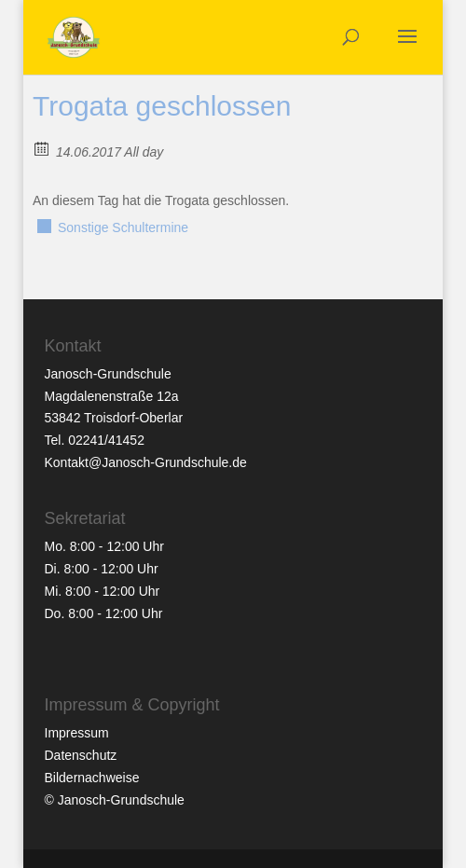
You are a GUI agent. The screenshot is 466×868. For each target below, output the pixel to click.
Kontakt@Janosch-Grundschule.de (146, 462)
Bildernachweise (92, 778)
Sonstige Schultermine (123, 227)
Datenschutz (81, 755)
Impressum (77, 733)
